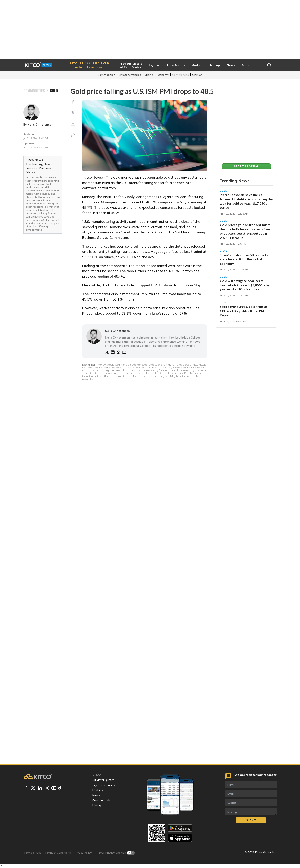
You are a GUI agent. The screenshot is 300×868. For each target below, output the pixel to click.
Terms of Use (33, 853)
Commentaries (102, 800)
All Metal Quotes (103, 780)
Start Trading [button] (246, 166)
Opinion (197, 75)
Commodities (106, 75)
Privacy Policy (83, 853)
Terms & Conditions (58, 853)
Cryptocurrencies (130, 75)
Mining (149, 75)
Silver (225, 251)
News (96, 795)
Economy (163, 75)
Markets (98, 790)
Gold (224, 191)
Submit (251, 820)
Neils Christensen (40, 124)
